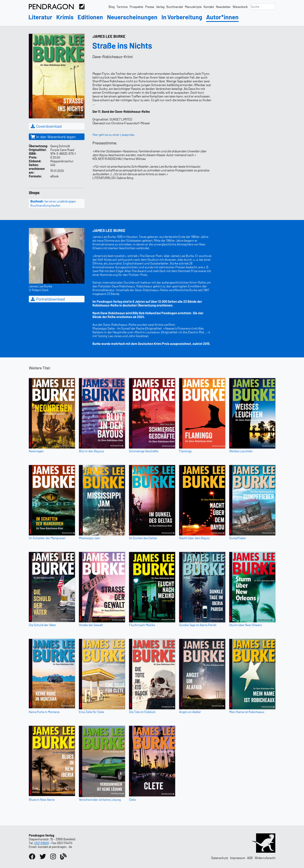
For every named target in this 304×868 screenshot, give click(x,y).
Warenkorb (240, 7)
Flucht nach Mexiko (142, 625)
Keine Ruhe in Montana (44, 712)
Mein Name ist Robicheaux (247, 712)
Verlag (160, 7)
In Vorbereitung (182, 17)
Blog (112, 7)
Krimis (65, 17)
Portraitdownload (48, 299)
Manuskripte (193, 7)
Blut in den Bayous (91, 451)
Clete (132, 799)
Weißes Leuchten (241, 451)
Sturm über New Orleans (246, 625)
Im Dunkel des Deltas (143, 538)
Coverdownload (46, 126)
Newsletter (223, 7)
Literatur (40, 17)
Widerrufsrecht (265, 858)
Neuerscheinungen (132, 17)
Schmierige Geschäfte (144, 451)
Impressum (238, 858)
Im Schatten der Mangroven (47, 538)
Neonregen (36, 451)
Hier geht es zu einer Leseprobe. (114, 135)
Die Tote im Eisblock (142, 712)
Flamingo (185, 451)
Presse (150, 7)
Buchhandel (175, 7)
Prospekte (136, 7)
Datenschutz (220, 858)
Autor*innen (222, 17)
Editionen (90, 17)
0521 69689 (41, 843)
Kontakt (209, 7)
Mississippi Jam (89, 538)
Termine (122, 7)
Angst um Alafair (190, 712)
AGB (250, 858)
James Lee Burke (109, 36)
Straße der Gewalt (91, 625)
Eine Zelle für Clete (91, 712)
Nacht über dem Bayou (194, 538)
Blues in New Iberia (42, 799)
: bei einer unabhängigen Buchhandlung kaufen (53, 203)
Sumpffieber (238, 538)
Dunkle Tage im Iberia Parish (198, 625)
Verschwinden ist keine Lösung (100, 799)
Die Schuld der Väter (42, 625)
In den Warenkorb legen (53, 137)
